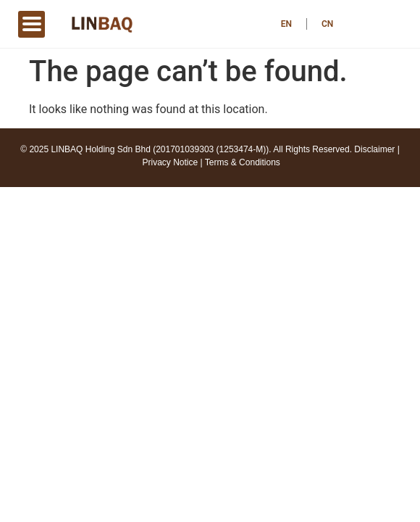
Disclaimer (374, 149)
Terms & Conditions (243, 162)
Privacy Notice (171, 162)
